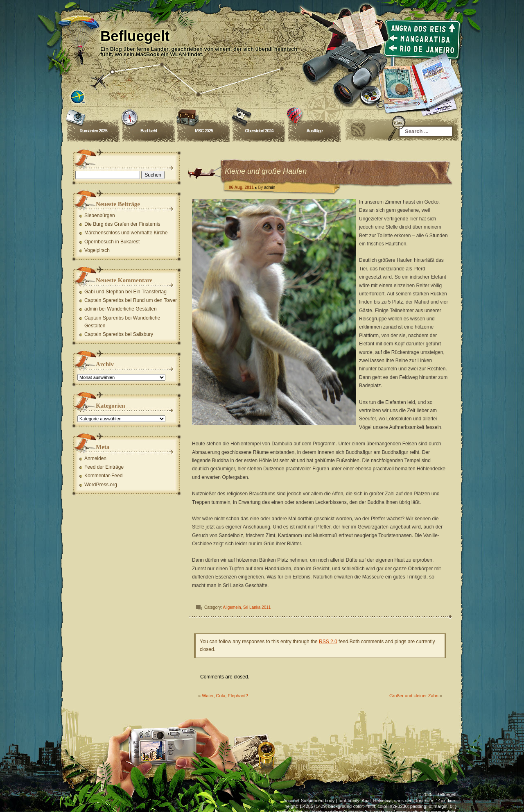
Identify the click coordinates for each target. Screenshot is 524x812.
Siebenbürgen (100, 215)
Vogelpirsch (97, 250)
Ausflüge (314, 131)
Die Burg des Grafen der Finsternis (122, 224)
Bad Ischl (149, 131)
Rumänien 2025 (93, 131)
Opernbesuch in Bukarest (112, 242)
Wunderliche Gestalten (132, 309)
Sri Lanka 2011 (257, 607)
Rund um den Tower (155, 300)
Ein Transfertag (150, 292)
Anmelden (95, 458)
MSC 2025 (204, 131)
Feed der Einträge (104, 467)
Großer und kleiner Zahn (414, 696)
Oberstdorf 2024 (259, 131)
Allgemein (232, 607)
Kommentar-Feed (103, 476)
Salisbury (143, 334)
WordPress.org (101, 485)
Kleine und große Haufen (266, 171)
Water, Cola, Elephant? (225, 696)
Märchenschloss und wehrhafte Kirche (126, 233)
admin (270, 187)
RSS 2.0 (328, 642)
